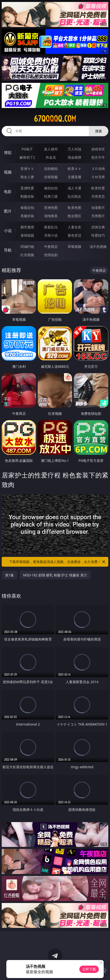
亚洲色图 (51, 208)
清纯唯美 (51, 216)
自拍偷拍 (51, 169)
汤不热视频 (98, 247)
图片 (8, 211)
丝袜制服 (51, 177)
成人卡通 (74, 188)
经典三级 (51, 196)
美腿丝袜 (27, 216)
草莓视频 (74, 247)
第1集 (9, 575)
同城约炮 (27, 247)
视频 (8, 172)
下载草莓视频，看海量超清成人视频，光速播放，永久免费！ (57, 562)
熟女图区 (74, 216)
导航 (8, 250)
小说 (8, 231)
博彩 (8, 153)
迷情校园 (27, 235)
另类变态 (98, 196)
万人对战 (74, 149)
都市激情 (27, 227)
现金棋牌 (74, 157)
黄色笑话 (74, 235)
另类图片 (98, 216)
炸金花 (51, 157)
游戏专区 (98, 149)
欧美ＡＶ (74, 169)
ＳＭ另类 (98, 177)
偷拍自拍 (51, 188)
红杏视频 (27, 255)
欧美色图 (74, 208)
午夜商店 (51, 247)
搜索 (99, 131)
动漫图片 (98, 208)
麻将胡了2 (27, 157)
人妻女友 (74, 227)
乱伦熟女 (74, 196)
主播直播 (74, 177)
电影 (8, 192)
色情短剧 (51, 255)
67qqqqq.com (55, 119)
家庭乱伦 (51, 227)
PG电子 (27, 149)
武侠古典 (98, 227)
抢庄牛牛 (98, 157)
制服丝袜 (27, 196)
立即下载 (89, 969)
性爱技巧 (98, 235)
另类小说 (51, 235)
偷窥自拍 (27, 208)
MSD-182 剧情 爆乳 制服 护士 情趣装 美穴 (55, 575)
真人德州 (51, 149)
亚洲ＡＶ (27, 169)
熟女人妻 (27, 177)
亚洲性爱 (27, 188)
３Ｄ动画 (98, 169)
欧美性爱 (98, 188)
